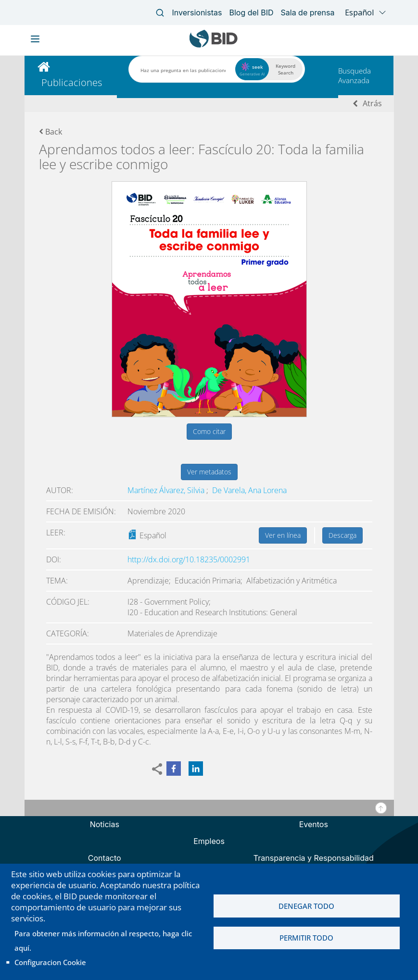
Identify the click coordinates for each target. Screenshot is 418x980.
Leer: (56, 533)
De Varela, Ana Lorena (249, 490)
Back (51, 132)
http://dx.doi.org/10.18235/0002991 (189, 559)
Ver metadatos (209, 472)
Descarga (342, 535)
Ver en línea (283, 535)
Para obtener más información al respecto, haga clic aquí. (103, 941)
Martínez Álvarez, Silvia (167, 490)
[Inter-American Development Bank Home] (214, 45)
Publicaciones (72, 82)
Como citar (209, 431)
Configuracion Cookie (50, 962)
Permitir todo (306, 938)
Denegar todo (306, 906)
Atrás (372, 103)
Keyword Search (285, 69)
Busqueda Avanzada (355, 75)
